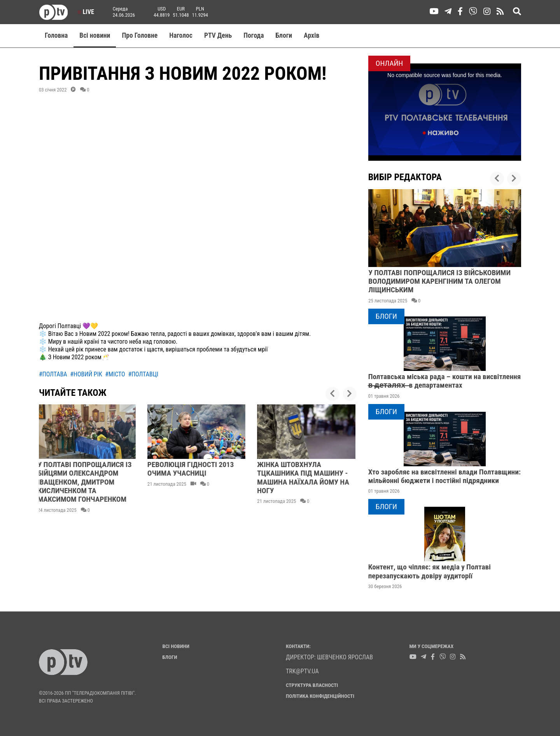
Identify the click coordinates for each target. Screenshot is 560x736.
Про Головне (140, 35)
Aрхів (311, 35)
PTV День (218, 35)
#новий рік (86, 374)
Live (86, 12)
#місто (115, 374)
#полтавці (143, 374)
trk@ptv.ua (302, 671)
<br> (198, 209)
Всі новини (95, 35)
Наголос (181, 35)
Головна (56, 35)
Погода (254, 35)
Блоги (284, 35)
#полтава (53, 374)
